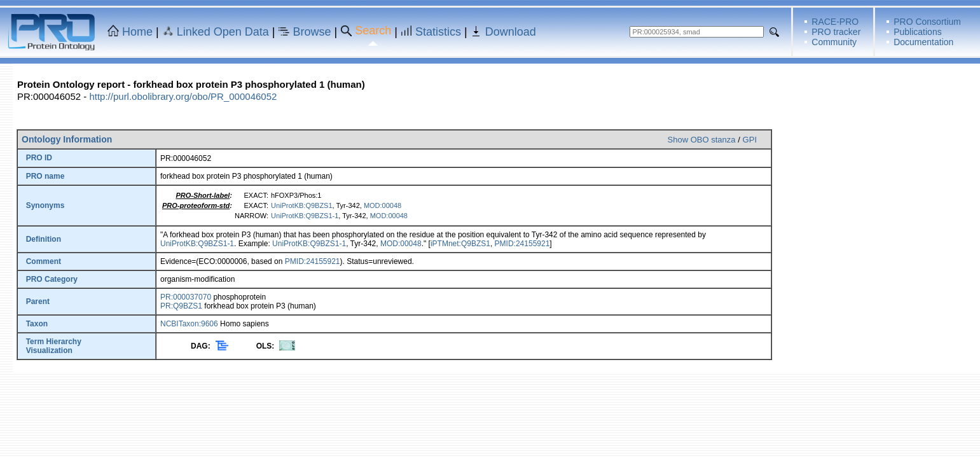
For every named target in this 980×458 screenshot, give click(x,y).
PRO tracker (836, 32)
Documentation (923, 42)
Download (511, 32)
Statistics (438, 32)
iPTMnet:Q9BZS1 (460, 244)
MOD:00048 (383, 205)
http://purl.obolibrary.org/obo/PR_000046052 (183, 96)
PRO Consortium (927, 22)
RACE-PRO (835, 22)
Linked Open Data (223, 32)
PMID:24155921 (522, 244)
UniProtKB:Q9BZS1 (302, 205)
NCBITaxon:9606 (189, 324)
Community (834, 42)
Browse (312, 32)
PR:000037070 (186, 297)
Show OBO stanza (702, 140)
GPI (750, 140)
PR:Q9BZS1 (181, 306)
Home (137, 32)
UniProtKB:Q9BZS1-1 (305, 216)
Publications (918, 32)
